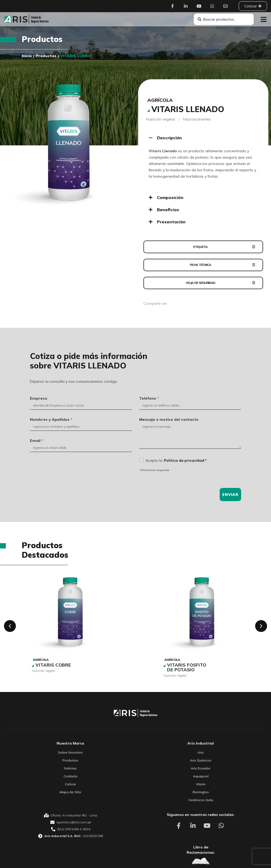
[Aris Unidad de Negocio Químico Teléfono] (70, 835)
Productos (42, 39)
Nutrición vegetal (161, 119)
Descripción (169, 138)
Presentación (171, 222)
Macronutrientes (197, 119)
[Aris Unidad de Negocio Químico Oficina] (70, 821)
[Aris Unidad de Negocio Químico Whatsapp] (214, 6)
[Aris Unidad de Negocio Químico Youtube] (200, 6)
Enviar (230, 501)
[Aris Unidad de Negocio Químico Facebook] (174, 6)
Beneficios (168, 210)
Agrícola (160, 100)
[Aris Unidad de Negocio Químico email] (70, 828)
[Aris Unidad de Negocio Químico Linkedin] (187, 6)
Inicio (27, 56)
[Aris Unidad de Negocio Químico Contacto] (227, 6)
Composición (170, 197)
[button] (264, 19)
